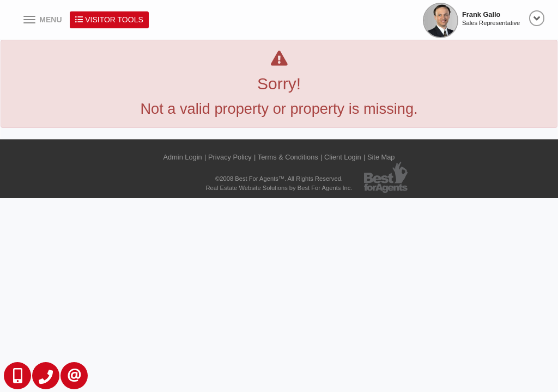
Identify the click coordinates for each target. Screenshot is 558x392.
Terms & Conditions (288, 157)
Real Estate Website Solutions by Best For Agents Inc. (279, 188)
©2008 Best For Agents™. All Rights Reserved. (279, 179)
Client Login (343, 157)
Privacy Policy (230, 157)
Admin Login (183, 157)
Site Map (381, 157)
